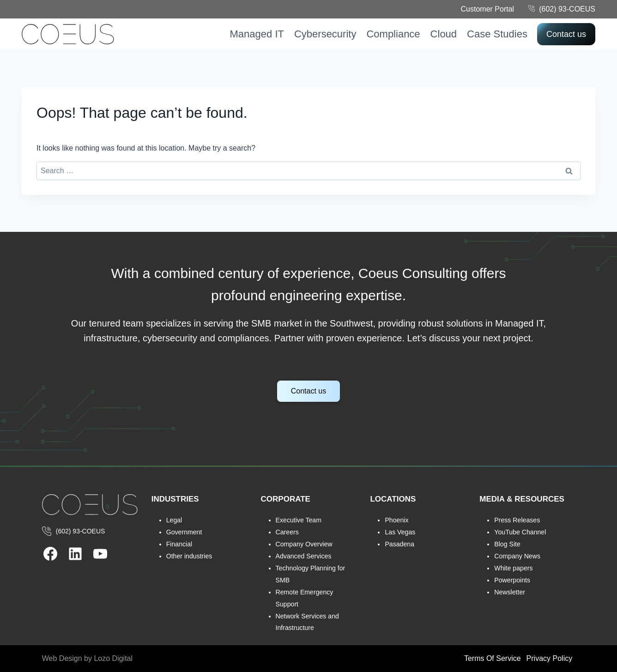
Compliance (393, 34)
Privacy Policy (550, 658)
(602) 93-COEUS (567, 9)
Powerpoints (512, 580)
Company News (518, 556)
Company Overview (305, 544)
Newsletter (510, 592)
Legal (174, 520)
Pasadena (400, 544)
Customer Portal (488, 9)
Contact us (566, 34)
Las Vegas (400, 532)
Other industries (190, 556)
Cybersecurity (325, 34)
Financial (180, 544)
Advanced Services (304, 556)
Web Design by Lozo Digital (87, 658)
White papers (514, 568)
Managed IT (257, 34)
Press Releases (517, 520)
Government (184, 532)
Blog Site (508, 544)
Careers (287, 532)
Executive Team (299, 520)
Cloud (444, 34)
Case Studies (497, 34)
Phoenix (397, 520)
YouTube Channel (520, 532)
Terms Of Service (493, 658)
